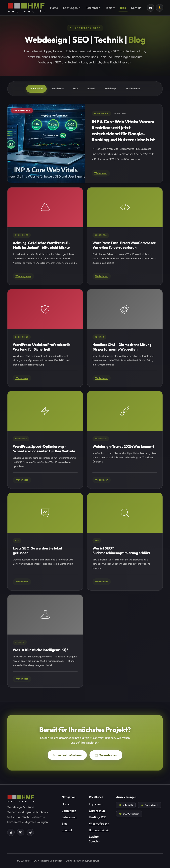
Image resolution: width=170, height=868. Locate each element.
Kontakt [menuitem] (136, 8)
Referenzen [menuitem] (93, 8)
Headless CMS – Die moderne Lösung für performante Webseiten (122, 347)
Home (66, 804)
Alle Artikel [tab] (36, 89)
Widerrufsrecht (99, 824)
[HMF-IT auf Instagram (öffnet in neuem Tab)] (11, 832)
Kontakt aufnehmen (67, 755)
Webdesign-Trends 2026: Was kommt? (123, 446)
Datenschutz (97, 811)
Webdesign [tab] (110, 89)
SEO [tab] (75, 89)
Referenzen (69, 817)
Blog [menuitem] (123, 8)
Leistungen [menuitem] (70, 8)
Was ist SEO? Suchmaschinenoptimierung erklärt (121, 550)
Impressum (96, 804)
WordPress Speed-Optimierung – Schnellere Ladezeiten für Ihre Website (44, 449)
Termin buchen (109, 756)
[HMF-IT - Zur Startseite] (26, 8)
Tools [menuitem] (109, 8)
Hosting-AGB (98, 817)
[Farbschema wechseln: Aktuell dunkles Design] (160, 8)
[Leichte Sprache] (151, 8)
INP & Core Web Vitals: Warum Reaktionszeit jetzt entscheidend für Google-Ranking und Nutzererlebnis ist (123, 131)
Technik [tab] (91, 89)
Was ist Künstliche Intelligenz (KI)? (40, 650)
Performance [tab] (133, 89)
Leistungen (69, 811)
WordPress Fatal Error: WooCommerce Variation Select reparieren (124, 245)
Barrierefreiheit (99, 830)
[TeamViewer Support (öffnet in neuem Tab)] (30, 832)
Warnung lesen (23, 276)
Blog (65, 824)
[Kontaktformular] (21, 832)
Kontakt (67, 830)
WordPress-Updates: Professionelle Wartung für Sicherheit (42, 347)
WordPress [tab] (58, 89)
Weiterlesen (101, 173)
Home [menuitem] (54, 8)
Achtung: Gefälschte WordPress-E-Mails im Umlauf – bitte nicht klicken (42, 245)
